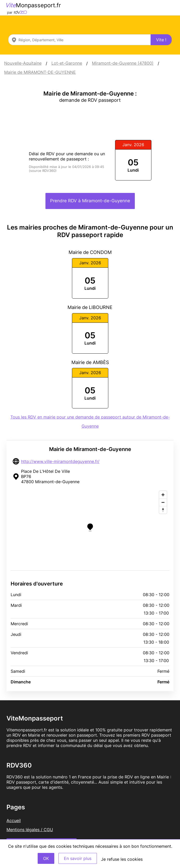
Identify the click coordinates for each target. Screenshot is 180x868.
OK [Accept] (46, 858)
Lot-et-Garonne (67, 63)
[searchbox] (79, 40)
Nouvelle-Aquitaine (23, 63)
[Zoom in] (163, 495)
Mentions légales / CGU (30, 830)
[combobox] (79, 40)
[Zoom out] (163, 502)
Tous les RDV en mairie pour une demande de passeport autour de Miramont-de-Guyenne (90, 422)
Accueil (14, 820)
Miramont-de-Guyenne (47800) (123, 63)
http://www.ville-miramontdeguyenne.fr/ (60, 461)
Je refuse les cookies (122, 859)
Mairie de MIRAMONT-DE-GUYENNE (40, 72)
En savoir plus (78, 858)
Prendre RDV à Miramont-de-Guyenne (90, 201)
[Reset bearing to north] (163, 510)
